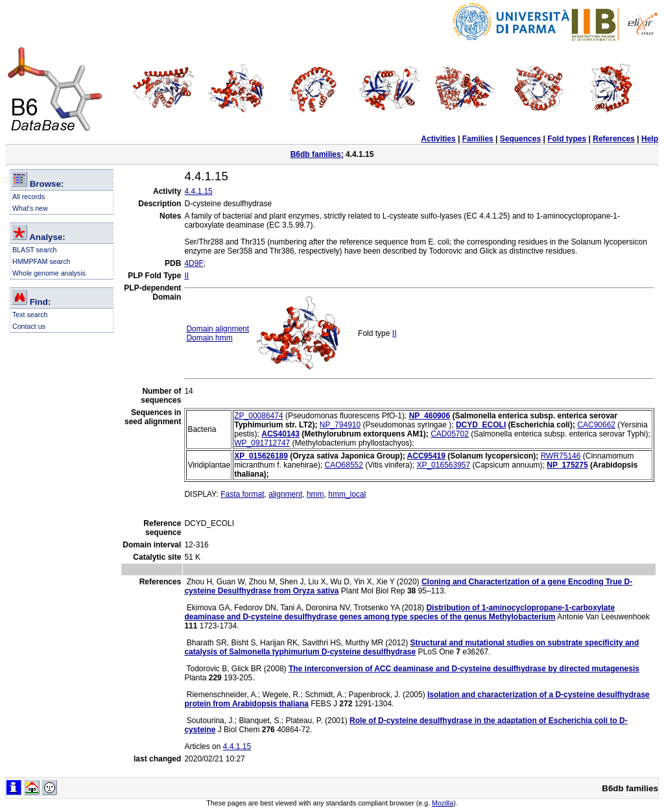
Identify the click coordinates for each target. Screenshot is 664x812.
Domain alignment (218, 329)
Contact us (29, 326)
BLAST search (35, 250)
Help (650, 139)
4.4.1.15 (198, 191)
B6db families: (317, 154)
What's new (30, 208)
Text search (30, 315)
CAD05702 (450, 434)
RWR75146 (561, 456)
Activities (438, 139)
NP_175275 (567, 465)
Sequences (520, 139)
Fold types (567, 139)
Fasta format (242, 494)
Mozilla (443, 803)
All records (29, 197)
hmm (315, 494)
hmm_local (347, 494)
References (614, 139)
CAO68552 (344, 465)
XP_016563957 (443, 465)
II (186, 276)
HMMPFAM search (41, 261)
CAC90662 (596, 425)
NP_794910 (340, 425)
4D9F (194, 263)
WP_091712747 (262, 443)
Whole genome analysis (49, 273)
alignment (285, 494)
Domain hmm (209, 338)
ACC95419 (426, 456)
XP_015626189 (261, 456)
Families (478, 139)
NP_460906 (430, 416)
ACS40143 (280, 434)
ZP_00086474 (258, 416)
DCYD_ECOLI (481, 425)
